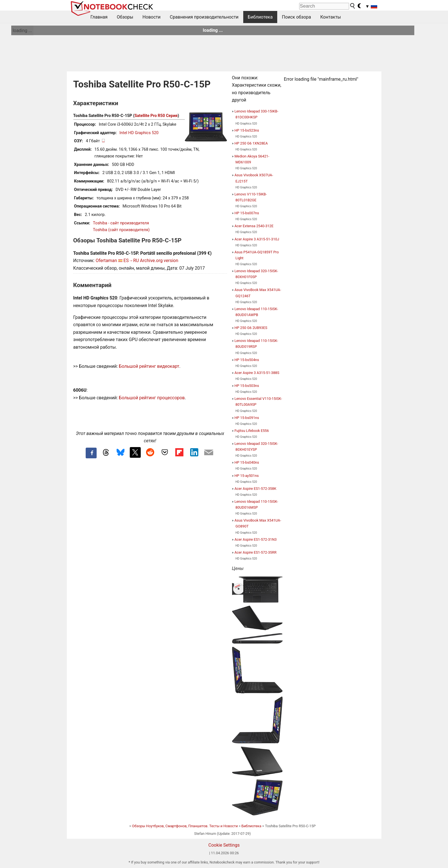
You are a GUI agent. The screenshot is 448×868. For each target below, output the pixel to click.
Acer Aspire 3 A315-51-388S (257, 373)
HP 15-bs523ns (247, 130)
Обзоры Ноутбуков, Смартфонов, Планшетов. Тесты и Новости (185, 826)
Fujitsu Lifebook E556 (252, 431)
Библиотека (260, 17)
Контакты (330, 17)
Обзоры (125, 17)
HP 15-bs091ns (247, 418)
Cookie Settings (224, 845)
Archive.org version (159, 261)
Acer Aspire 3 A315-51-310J (257, 239)
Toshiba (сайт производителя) (121, 230)
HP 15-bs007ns (247, 213)
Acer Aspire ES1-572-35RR (256, 552)
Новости (151, 17)
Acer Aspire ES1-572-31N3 (256, 539)
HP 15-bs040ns (247, 462)
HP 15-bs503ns (247, 386)
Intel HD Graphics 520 (139, 133)
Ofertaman (106, 261)
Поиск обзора (297, 17)
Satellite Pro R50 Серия (156, 116)
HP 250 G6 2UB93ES (251, 328)
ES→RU (131, 261)
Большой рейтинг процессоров (152, 398)
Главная (99, 17)
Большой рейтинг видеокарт (149, 366)
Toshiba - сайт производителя (121, 223)
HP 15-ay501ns (247, 476)
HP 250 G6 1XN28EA (251, 143)
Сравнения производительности (204, 17)
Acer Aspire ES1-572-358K (255, 489)
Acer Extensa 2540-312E (254, 226)
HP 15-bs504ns (247, 360)
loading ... (22, 31)
